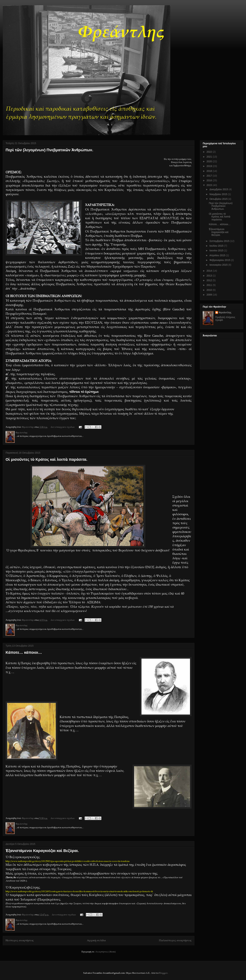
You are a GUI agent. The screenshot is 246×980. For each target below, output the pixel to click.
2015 (210, 185)
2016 (210, 180)
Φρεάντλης (225, 312)
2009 (210, 295)
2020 (210, 161)
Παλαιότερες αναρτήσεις (175, 941)
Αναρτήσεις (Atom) (105, 952)
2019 (210, 166)
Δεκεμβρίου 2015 (219, 189)
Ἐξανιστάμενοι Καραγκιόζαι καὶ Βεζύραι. (42, 851)
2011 (210, 285)
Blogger (163, 973)
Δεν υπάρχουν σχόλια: (63, 427)
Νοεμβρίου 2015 (219, 194)
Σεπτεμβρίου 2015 (220, 241)
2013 (210, 276)
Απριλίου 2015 (218, 255)
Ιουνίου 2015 (217, 250)
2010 (210, 290)
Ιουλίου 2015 (217, 246)
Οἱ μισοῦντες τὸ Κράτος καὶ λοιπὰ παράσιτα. (46, 459)
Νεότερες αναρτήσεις (20, 941)
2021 (210, 157)
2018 (210, 171)
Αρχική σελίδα (96, 941)
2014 (210, 271)
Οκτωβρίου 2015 (219, 199)
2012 (210, 280)
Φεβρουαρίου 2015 (220, 260)
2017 (210, 176)
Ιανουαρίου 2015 (219, 265)
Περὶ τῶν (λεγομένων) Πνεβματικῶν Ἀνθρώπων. (49, 150)
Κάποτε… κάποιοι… (24, 652)
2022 (210, 152)
